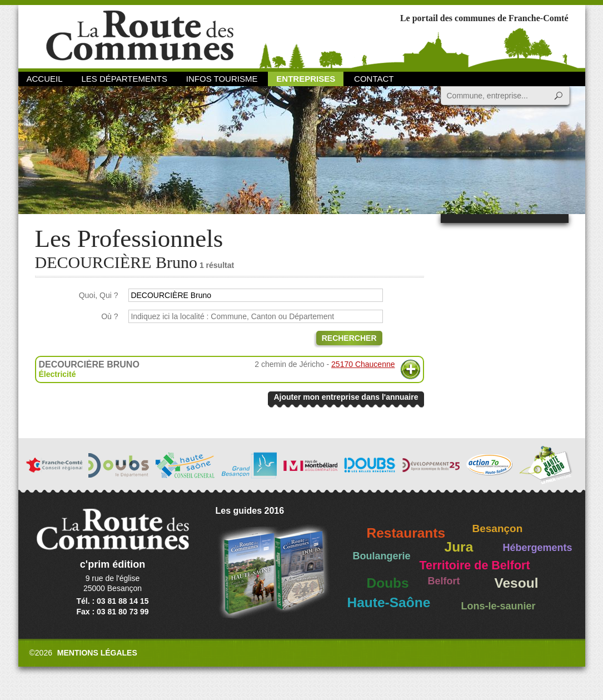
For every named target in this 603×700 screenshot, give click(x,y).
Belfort (444, 581)
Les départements (124, 79)
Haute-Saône (389, 602)
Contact (374, 79)
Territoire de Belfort (475, 565)
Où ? (109, 316)
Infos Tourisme (222, 79)
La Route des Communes (140, 36)
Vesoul (517, 583)
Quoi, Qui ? (99, 295)
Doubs (388, 583)
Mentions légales (97, 653)
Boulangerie (382, 556)
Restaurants (406, 533)
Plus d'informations (410, 369)
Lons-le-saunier (499, 606)
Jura (459, 547)
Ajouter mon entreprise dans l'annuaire (346, 397)
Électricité (58, 374)
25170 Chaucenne (363, 364)
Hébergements (538, 548)
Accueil (45, 79)
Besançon (498, 528)
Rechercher (349, 338)
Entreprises (306, 79)
